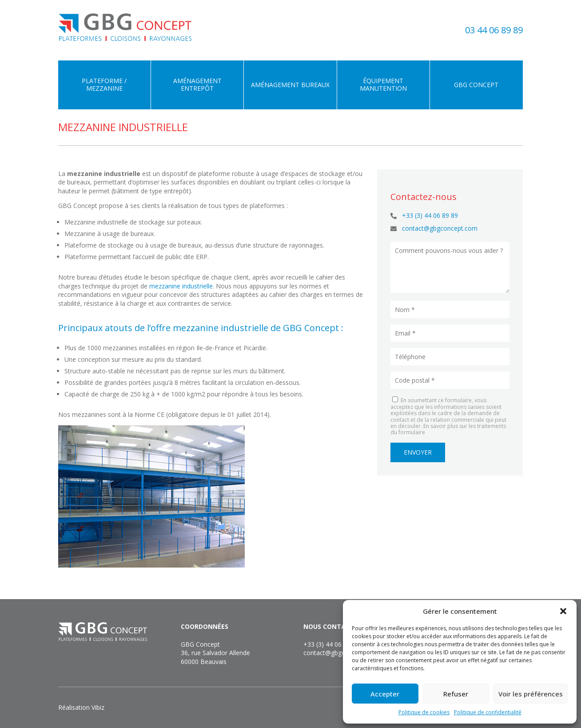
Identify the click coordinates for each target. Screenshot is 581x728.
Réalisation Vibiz (81, 707)
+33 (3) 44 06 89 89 (430, 215)
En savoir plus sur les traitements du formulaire (448, 429)
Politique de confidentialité (488, 712)
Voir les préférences (531, 694)
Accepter (385, 694)
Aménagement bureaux (290, 85)
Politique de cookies (424, 712)
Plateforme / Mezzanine (104, 84)
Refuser (456, 694)
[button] (563, 611)
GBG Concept (476, 85)
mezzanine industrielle (181, 286)
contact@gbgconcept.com (440, 228)
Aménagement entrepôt (197, 84)
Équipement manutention (383, 84)
